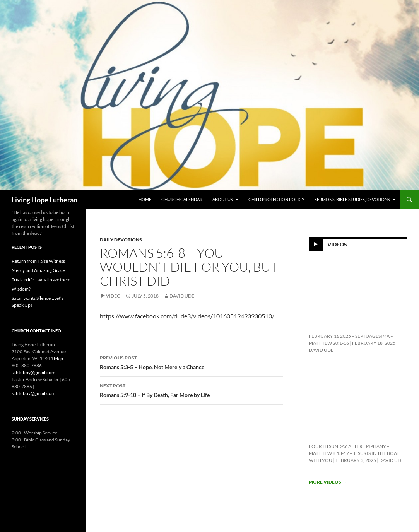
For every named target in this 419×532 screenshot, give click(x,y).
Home (145, 199)
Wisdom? (21, 289)
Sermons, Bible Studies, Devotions (352, 199)
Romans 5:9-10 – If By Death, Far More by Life (192, 390)
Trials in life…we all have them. (42, 280)
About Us (223, 199)
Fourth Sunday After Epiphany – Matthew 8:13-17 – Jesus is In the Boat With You (354, 453)
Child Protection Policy (276, 199)
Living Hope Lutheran (44, 200)
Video (113, 296)
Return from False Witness (38, 261)
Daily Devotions (121, 240)
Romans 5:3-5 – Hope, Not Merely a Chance (192, 362)
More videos (328, 482)
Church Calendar (182, 199)
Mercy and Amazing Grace (38, 270)
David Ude (182, 296)
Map (58, 358)
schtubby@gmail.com (33, 372)
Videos (337, 244)
